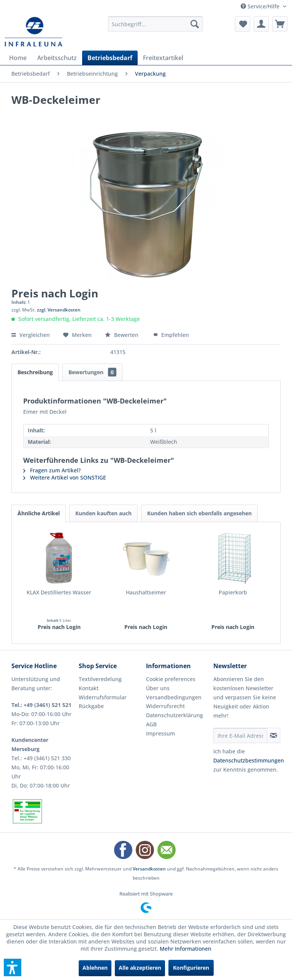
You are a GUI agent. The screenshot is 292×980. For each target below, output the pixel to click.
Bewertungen (92, 372)
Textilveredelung (100, 679)
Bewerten (122, 335)
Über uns (158, 688)
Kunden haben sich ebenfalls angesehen (199, 513)
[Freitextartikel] (163, 58)
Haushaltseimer (146, 592)
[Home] (18, 58)
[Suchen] (195, 24)
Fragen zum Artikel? (52, 470)
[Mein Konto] (261, 24)
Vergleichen (31, 335)
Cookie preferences (171, 679)
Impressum (160, 733)
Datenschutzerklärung (175, 715)
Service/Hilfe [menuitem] (261, 6)
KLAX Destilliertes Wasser (59, 592)
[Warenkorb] (280, 24)
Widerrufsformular (103, 697)
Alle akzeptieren (140, 968)
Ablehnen (95, 968)
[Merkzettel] (243, 24)
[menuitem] (156, 24)
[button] (13, 967)
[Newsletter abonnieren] (274, 735)
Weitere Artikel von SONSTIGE (65, 477)
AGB (151, 724)
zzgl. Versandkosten (59, 310)
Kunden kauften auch (103, 513)
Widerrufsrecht (165, 706)
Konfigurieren (191, 968)
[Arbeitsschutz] (57, 58)
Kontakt (89, 688)
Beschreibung (35, 372)
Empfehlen (171, 335)
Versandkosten (149, 869)
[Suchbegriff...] (156, 24)
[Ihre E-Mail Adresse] (240, 735)
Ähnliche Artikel (39, 513)
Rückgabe (91, 706)
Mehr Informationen (186, 949)
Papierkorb (233, 592)
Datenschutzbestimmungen (249, 760)
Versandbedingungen (174, 697)
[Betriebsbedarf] (110, 58)
